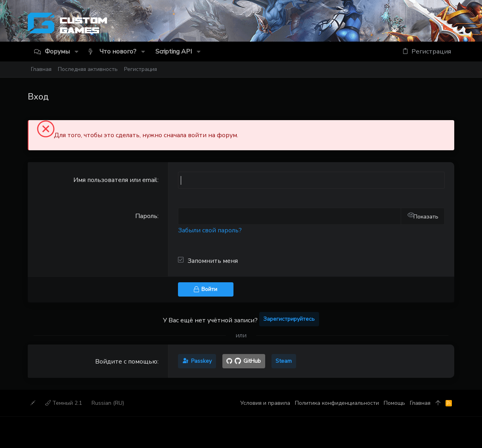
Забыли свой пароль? (210, 230)
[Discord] (451, 25)
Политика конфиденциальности (337, 403)
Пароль (146, 216)
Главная (420, 403)
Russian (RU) (108, 403)
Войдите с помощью (126, 362)
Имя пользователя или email (115, 180)
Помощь (394, 403)
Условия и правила (265, 403)
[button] (77, 52)
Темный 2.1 (64, 403)
